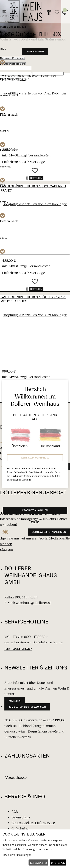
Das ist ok (58, 863)
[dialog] (35, 849)
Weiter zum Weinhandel (35, 458)
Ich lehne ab (39, 863)
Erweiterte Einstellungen (17, 855)
